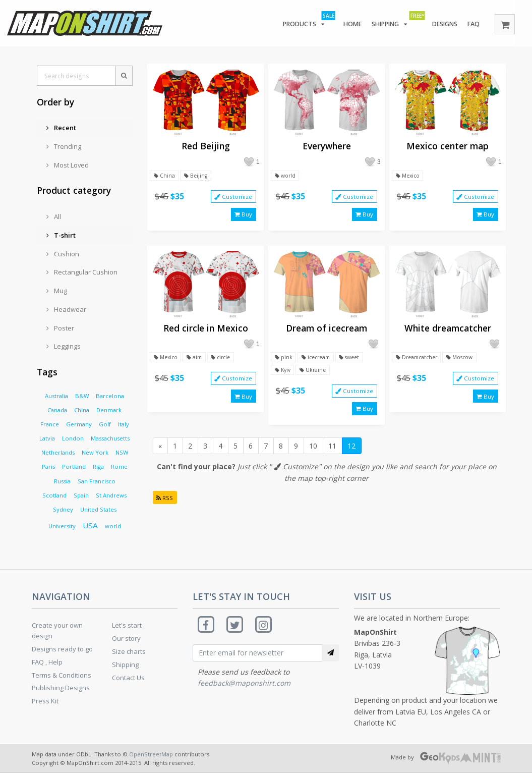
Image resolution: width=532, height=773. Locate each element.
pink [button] (284, 361)
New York (95, 452)
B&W (82, 396)
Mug (57, 291)
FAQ (473, 24)
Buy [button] (243, 216)
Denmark (109, 410)
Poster (60, 328)
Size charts (129, 651)
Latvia (47, 438)
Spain (81, 495)
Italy (124, 424)
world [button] (286, 176)
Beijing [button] (197, 176)
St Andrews (111, 495)
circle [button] (226, 361)
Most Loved (68, 165)
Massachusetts (110, 438)
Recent (61, 128)
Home (348, 24)
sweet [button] (356, 361)
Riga (98, 466)
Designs (442, 24)
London (73, 438)
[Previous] (160, 454)
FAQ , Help (47, 662)
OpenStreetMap (151, 754)
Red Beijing (206, 146)
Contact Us (128, 678)
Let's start (127, 625)
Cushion (63, 254)
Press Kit (45, 701)
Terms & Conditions (62, 675)
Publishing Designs (61, 688)
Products (303, 22)
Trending (64, 146)
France (50, 424)
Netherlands (58, 452)
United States (98, 509)
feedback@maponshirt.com (244, 684)
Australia (56, 396)
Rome (119, 466)
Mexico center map (448, 146)
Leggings (64, 346)
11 (332, 453)
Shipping (393, 22)
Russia (62, 481)
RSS (165, 505)
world (113, 526)
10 (313, 453)
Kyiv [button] (283, 374)
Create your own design (57, 630)
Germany (79, 424)
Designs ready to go (62, 649)
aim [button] (198, 361)
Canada (57, 410)
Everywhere (327, 146)
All (54, 216)
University (62, 526)
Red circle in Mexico (206, 332)
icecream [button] (318, 361)
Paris (48, 466)
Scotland (54, 495)
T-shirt (61, 235)
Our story (126, 638)
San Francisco (97, 481)
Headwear (66, 309)
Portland (74, 466)
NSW (122, 452)
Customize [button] (233, 198)
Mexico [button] (409, 176)
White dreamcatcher (448, 332)
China (82, 410)
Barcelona (110, 396)
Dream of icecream (327, 332)
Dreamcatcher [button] (419, 361)
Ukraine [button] (315, 374)
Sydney (63, 509)
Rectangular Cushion (82, 272)
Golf (105, 424)
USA (90, 525)
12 (351, 453)
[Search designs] (76, 76)
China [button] (164, 176)
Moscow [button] (465, 361)
